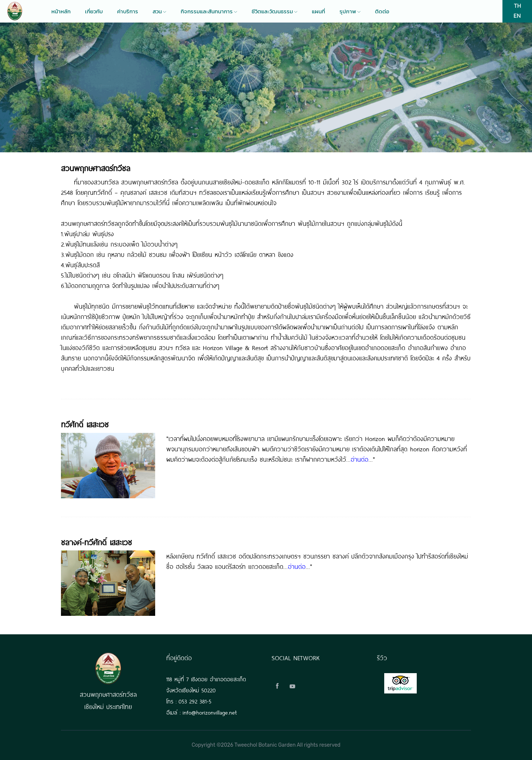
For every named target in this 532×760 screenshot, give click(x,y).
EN (517, 16)
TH (517, 6)
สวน (159, 11)
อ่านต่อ (359, 459)
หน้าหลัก (61, 11)
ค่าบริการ (128, 11)
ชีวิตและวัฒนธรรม (274, 11)
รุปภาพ (350, 11)
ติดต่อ (382, 11)
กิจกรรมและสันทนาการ (209, 11)
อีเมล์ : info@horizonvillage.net (202, 712)
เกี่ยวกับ (94, 11)
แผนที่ (318, 11)
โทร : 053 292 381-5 (189, 701)
